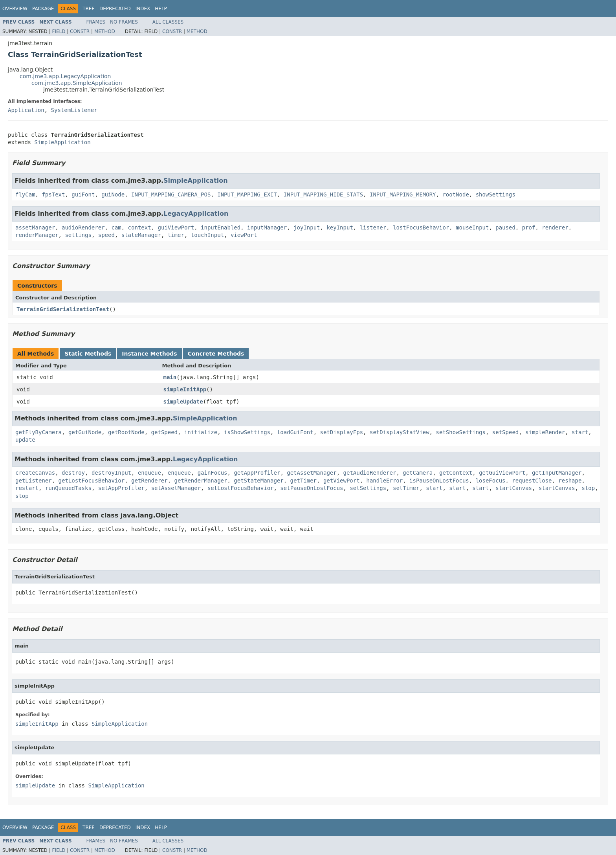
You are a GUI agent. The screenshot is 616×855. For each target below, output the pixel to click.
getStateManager (258, 481)
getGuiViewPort (502, 473)
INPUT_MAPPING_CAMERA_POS (171, 194)
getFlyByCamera (38, 432)
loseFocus (491, 481)
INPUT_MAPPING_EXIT (247, 194)
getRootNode (126, 432)
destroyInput (111, 473)
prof (529, 228)
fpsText (53, 194)
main (170, 377)
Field (59, 31)
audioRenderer (83, 228)
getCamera (418, 473)
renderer (555, 228)
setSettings (368, 488)
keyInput (340, 228)
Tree (89, 9)
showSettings (496, 194)
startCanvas (514, 488)
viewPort (244, 235)
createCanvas (35, 473)
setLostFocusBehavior (241, 488)
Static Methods (88, 354)
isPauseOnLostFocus (439, 481)
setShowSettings (461, 432)
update (25, 440)
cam (116, 228)
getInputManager (557, 473)
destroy (73, 473)
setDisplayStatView (400, 432)
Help (161, 9)
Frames (96, 22)
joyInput (307, 228)
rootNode (456, 194)
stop (588, 488)
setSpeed (505, 432)
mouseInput (472, 228)
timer (176, 235)
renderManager (37, 235)
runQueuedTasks (68, 488)
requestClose (532, 481)
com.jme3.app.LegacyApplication (65, 76)
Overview (15, 9)
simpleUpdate (183, 402)
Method (105, 31)
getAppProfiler (257, 473)
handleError (384, 481)
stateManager (141, 235)
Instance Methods (149, 354)
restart (27, 488)
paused (505, 228)
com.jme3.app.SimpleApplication (77, 83)
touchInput (207, 235)
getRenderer (149, 481)
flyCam (25, 194)
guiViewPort (176, 228)
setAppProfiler (121, 488)
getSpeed (164, 432)
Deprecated (115, 9)
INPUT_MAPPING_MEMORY (403, 194)
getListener (34, 481)
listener (373, 228)
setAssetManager (176, 488)
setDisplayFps (342, 432)
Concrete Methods (216, 354)
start (580, 432)
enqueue (149, 473)
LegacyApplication (196, 214)
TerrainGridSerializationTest (63, 309)
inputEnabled (221, 228)
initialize (201, 432)
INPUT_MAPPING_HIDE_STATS (323, 194)
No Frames (124, 22)
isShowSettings (247, 432)
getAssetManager (312, 473)
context (140, 228)
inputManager (267, 228)
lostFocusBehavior (421, 228)
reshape (570, 481)
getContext (456, 473)
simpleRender (545, 432)
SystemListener (74, 110)
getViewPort (342, 481)
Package (43, 9)
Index (143, 9)
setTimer (406, 488)
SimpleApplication (62, 142)
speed (106, 235)
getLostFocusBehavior (92, 481)
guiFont (83, 194)
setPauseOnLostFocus (312, 488)
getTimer (303, 481)
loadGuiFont (295, 432)
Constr (80, 31)
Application (26, 110)
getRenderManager (201, 481)
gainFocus (213, 473)
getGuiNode (85, 432)
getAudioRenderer (370, 473)
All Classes (168, 22)
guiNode (113, 194)
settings (78, 235)
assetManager (35, 228)
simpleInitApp (185, 389)
